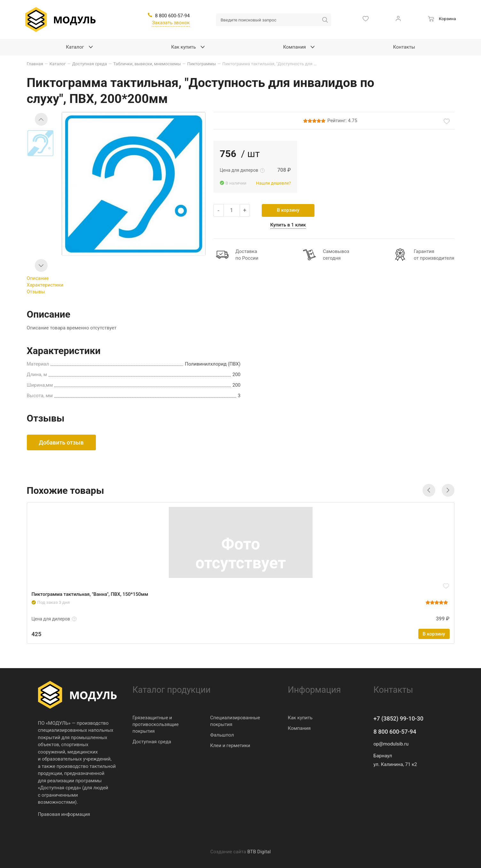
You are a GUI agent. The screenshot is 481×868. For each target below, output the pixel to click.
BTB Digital (259, 852)
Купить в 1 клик (288, 225)
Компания (299, 728)
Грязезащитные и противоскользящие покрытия (156, 724)
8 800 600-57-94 (395, 732)
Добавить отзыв (61, 442)
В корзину (288, 210)
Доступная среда (152, 742)
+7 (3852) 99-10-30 (399, 718)
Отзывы (36, 292)
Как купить (300, 718)
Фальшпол (222, 735)
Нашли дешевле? (273, 183)
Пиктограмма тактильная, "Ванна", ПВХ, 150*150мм (90, 594)
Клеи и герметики (230, 746)
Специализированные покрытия (235, 721)
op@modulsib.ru (391, 744)
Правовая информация (64, 814)
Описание (38, 278)
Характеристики (45, 285)
